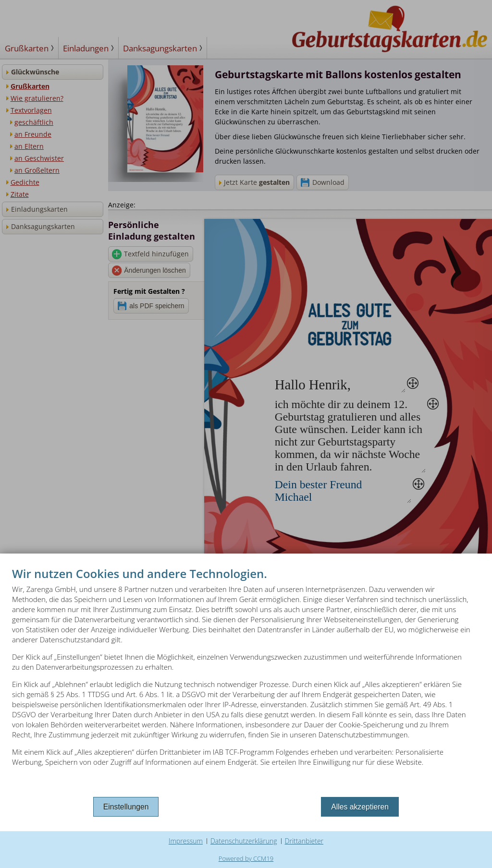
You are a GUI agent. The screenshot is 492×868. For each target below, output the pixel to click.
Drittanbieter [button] (304, 841)
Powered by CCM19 (246, 858)
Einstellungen (126, 807)
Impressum (186, 841)
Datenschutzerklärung (244, 841)
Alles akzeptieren (360, 807)
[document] (246, 680)
